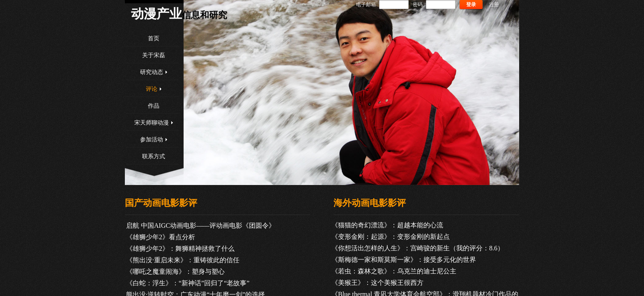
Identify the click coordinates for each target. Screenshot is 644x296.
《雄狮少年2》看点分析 (161, 237)
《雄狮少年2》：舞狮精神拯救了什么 (180, 249)
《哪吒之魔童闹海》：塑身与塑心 (175, 272)
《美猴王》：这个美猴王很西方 (377, 283)
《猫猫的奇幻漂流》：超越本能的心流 (387, 225)
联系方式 (154, 156)
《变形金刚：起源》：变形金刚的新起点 (391, 237)
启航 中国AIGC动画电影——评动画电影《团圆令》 (201, 225)
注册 (494, 5)
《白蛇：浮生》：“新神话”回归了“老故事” (188, 283)
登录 (471, 5)
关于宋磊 (154, 55)
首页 (154, 38)
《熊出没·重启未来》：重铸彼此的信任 (183, 260)
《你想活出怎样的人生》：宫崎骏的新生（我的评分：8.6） (418, 248)
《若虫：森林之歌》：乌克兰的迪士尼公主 (394, 271)
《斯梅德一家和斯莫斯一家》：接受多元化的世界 (404, 260)
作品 (154, 106)
